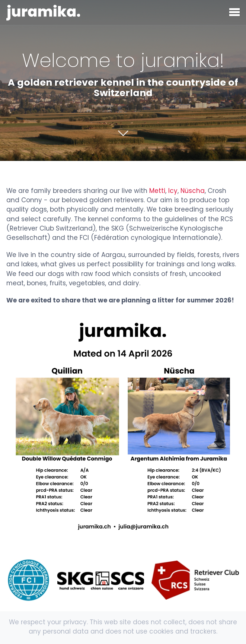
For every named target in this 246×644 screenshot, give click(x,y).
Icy (173, 191)
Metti (157, 191)
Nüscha (193, 191)
